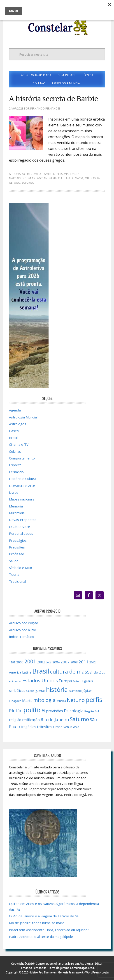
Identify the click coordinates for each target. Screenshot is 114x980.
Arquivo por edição (24, 623)
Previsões (17, 547)
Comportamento (43, 174)
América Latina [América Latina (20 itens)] (20, 672)
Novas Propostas (23, 520)
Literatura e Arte (22, 486)
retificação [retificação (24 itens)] (31, 720)
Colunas (15, 451)
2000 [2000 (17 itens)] (20, 662)
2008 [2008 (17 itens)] (74, 662)
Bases (14, 431)
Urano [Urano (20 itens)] (58, 727)
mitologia (92, 178)
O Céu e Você (20, 527)
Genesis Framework (71, 972)
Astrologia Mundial (23, 417)
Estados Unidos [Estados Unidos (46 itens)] (40, 680)
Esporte (15, 465)
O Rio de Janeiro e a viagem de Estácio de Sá (44, 916)
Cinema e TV (19, 444)
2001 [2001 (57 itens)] (30, 661)
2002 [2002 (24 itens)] (41, 662)
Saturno (28, 183)
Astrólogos (18, 424)
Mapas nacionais (22, 499)
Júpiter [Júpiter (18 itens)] (87, 691)
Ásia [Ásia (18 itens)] (76, 727)
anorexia (50, 178)
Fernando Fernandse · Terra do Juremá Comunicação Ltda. (57, 968)
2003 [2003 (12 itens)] (49, 662)
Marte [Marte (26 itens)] (27, 700)
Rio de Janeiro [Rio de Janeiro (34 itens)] (55, 720)
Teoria (14, 574)
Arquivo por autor (23, 630)
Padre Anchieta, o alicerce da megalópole (41, 937)
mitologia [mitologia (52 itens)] (45, 700)
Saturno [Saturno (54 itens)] (79, 719)
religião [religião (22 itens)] (15, 720)
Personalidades (68, 174)
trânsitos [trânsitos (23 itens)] (45, 727)
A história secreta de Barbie (54, 99)
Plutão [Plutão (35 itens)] (16, 711)
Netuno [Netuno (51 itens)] (76, 700)
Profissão (17, 554)
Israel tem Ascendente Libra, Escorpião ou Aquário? (49, 930)
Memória (16, 506)
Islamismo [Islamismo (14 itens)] (75, 691)
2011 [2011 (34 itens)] (84, 662)
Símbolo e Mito (21, 568)
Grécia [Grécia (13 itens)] (30, 691)
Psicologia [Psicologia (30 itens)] (74, 711)
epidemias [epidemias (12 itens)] (15, 681)
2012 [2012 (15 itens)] (93, 662)
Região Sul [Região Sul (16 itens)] (92, 711)
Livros (14, 492)
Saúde (14, 561)
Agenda (15, 410)
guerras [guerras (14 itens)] (40, 691)
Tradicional (17, 581)
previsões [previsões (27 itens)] (54, 711)
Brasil (13, 438)
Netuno (15, 183)
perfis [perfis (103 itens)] (94, 699)
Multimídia (17, 513)
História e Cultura (23, 479)
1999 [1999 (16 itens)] (12, 662)
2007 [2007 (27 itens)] (65, 662)
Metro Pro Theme (41, 972)
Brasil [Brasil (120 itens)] (41, 671)
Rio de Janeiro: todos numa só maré (37, 923)
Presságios (18, 540)
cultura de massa (71, 178)
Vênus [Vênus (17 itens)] (68, 727)
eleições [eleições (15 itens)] (99, 673)
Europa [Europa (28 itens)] (65, 681)
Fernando (16, 472)
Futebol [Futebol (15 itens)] (78, 681)
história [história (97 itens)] (57, 689)
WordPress (92, 972)
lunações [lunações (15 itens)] (15, 701)
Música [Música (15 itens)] (61, 701)
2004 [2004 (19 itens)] (56, 662)
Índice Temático (21, 637)
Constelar (57, 28)
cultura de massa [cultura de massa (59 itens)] (71, 672)
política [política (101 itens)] (34, 710)
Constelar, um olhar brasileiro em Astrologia (64, 964)
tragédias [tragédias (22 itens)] (28, 727)
